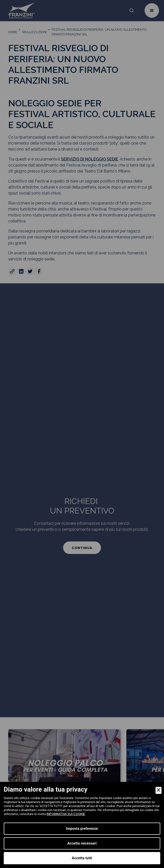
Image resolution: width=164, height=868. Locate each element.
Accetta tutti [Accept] (82, 858)
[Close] (159, 790)
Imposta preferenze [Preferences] (82, 829)
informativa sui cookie (66, 814)
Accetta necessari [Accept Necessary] (82, 843)
